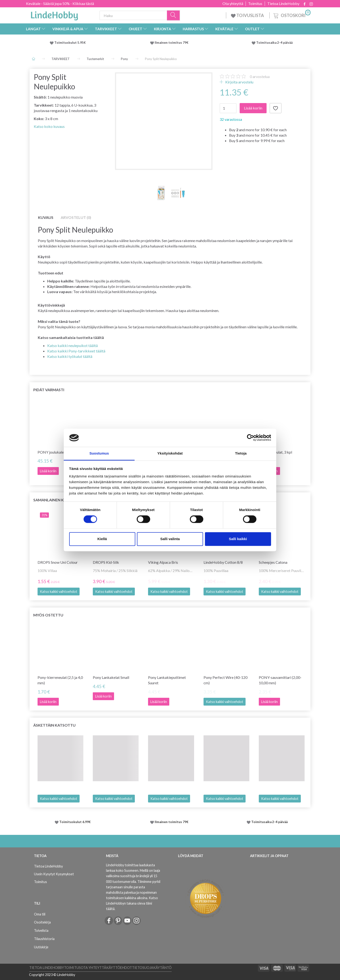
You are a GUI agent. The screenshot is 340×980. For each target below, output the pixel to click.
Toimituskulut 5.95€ (70, 43)
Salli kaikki (238, 539)
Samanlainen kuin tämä (58, 500)
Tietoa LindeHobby (283, 4)
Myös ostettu (48, 615)
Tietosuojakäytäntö (152, 968)
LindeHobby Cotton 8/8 (223, 562)
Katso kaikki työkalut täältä (70, 356)
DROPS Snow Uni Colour (58, 562)
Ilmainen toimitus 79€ (172, 43)
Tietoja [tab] (241, 453)
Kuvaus (46, 217)
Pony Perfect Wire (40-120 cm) (225, 680)
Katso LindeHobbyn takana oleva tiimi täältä (132, 903)
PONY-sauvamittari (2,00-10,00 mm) (280, 680)
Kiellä (102, 539)
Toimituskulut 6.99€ (75, 822)
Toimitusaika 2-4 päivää (274, 43)
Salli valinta (170, 539)
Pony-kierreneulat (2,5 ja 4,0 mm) (60, 680)
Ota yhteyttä (233, 4)
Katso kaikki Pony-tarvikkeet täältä (76, 351)
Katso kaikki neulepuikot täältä (72, 345)
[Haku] (174, 15)
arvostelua (260, 76)
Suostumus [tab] (99, 453)
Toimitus (255, 4)
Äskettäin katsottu (54, 725)
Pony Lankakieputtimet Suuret (167, 680)
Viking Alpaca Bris (163, 562)
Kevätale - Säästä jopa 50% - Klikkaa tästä (60, 3)
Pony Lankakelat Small (111, 677)
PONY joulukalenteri (54, 452)
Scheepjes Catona (273, 562)
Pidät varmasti (49, 390)
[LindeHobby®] (54, 14)
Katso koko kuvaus (49, 126)
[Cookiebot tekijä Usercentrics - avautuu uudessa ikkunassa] (250, 438)
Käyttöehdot (119, 968)
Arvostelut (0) (76, 217)
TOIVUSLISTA (248, 15)
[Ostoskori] (291, 15)
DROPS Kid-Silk (106, 562)
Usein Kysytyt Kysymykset (54, 874)
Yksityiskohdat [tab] (170, 453)
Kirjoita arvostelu (239, 82)
